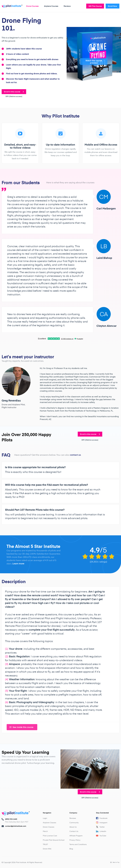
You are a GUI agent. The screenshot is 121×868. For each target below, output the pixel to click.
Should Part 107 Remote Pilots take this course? (35, 510)
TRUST (45, 844)
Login (45, 818)
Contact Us (74, 831)
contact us (75, 455)
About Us (73, 827)
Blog (71, 849)
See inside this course (21, 727)
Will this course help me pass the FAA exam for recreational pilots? (46, 485)
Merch (45, 831)
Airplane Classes (49, 822)
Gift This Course (95, 6)
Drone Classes (49, 827)
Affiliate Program (76, 836)
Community (74, 822)
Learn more (18, 563)
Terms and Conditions (78, 844)
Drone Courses (32, 6)
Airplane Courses (51, 6)
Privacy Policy (75, 840)
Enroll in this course (14, 92)
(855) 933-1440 (11, 819)
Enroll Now (112, 6)
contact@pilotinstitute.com (16, 826)
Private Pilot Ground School (54, 840)
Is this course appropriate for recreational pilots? (35, 467)
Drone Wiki (47, 849)
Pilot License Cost (50, 836)
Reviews (67, 6)
